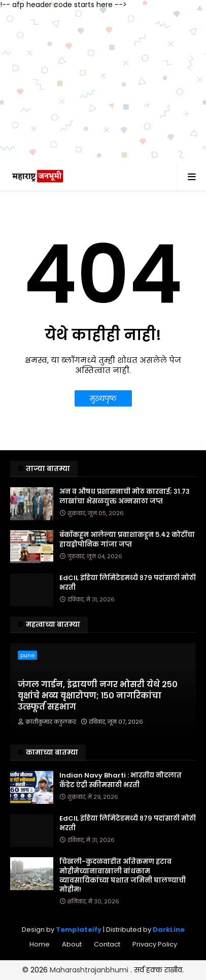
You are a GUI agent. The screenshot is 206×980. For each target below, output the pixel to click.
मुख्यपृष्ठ (103, 398)
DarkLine (169, 930)
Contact (107, 944)
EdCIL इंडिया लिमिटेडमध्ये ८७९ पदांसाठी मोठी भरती (128, 583)
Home (40, 944)
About (72, 944)
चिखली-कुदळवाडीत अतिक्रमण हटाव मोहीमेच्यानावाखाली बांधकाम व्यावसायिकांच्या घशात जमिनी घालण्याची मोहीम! (123, 876)
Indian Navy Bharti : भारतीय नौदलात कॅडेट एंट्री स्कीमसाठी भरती (121, 780)
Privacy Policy (155, 944)
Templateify (79, 930)
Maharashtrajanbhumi (90, 970)
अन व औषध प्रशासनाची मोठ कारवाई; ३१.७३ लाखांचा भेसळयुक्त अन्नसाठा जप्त (125, 496)
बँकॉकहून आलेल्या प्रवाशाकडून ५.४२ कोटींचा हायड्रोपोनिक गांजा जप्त (127, 539)
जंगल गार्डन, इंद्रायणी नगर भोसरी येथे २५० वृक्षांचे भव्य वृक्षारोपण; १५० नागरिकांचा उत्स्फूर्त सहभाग (98, 696)
